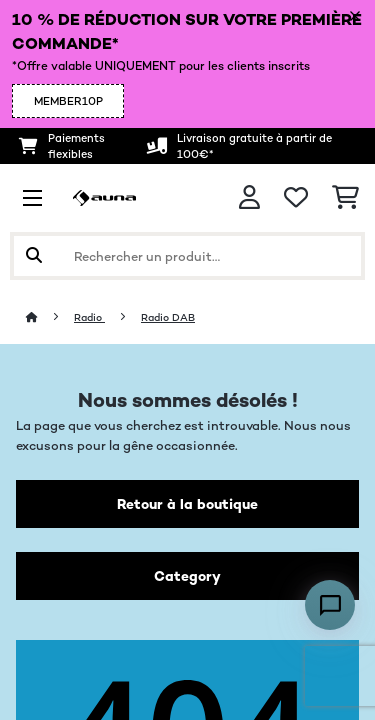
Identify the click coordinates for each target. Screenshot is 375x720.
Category (187, 576)
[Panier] (345, 198)
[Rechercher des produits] (187, 256)
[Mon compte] (249, 197)
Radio (89, 317)
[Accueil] (50, 317)
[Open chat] (330, 605)
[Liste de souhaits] (296, 198)
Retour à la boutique (187, 504)
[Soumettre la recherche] (34, 256)
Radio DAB (168, 317)
